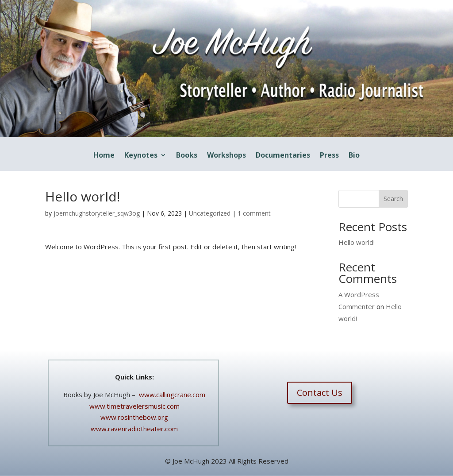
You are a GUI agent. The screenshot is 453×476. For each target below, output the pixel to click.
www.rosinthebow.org (134, 417)
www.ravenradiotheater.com (134, 429)
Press (329, 156)
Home (104, 156)
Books (187, 156)
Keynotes (141, 156)
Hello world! (357, 242)
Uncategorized (210, 213)
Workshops (226, 156)
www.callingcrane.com (171, 395)
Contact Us (320, 393)
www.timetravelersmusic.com (134, 406)
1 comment (254, 213)
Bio (354, 156)
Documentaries (283, 156)
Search (393, 199)
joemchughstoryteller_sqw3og (97, 213)
